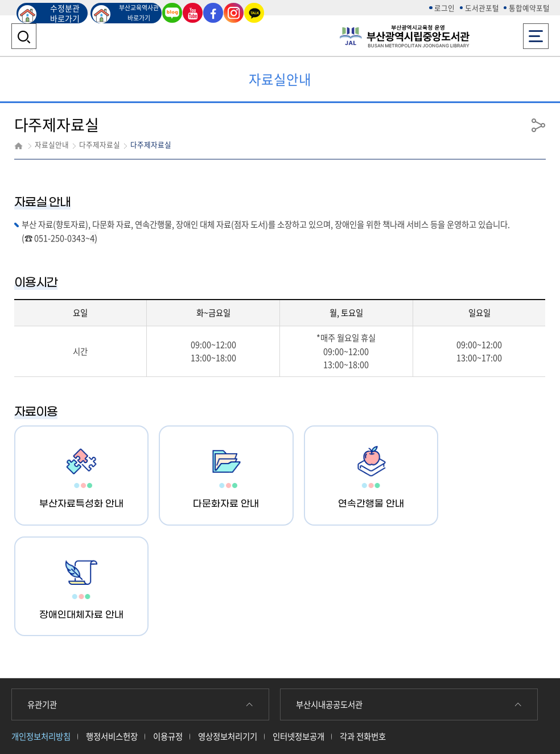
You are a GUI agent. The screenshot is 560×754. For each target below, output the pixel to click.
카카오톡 (254, 13)
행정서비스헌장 (112, 625)
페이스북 (213, 13)
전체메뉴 (536, 33)
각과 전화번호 (363, 625)
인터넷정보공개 (298, 625)
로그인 (444, 8)
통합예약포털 (529, 8)
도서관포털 (482, 8)
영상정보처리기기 (228, 625)
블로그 (172, 13)
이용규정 (168, 625)
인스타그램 (234, 13)
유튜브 (193, 13)
